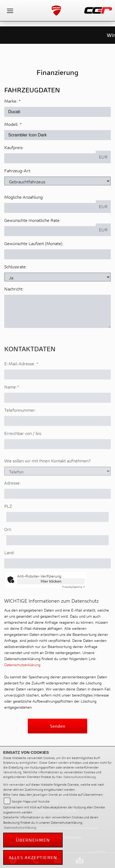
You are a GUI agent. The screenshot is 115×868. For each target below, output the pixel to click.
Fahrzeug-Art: (18, 171)
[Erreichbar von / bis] (57, 459)
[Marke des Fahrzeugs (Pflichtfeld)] (57, 112)
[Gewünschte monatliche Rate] (50, 231)
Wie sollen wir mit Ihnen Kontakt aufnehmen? (47, 476)
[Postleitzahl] (57, 532)
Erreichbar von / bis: (23, 448)
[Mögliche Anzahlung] (50, 208)
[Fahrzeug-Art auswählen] (57, 181)
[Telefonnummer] (57, 436)
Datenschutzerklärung (22, 665)
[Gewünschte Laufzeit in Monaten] (57, 255)
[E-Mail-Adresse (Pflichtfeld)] (57, 389)
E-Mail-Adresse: (21, 378)
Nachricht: (14, 289)
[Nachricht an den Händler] (57, 312)
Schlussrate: (15, 267)
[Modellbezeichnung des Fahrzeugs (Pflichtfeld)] (57, 135)
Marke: (11, 101)
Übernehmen (33, 840)
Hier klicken (51, 581)
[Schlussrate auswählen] (57, 277)
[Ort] (57, 555)
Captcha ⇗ (73, 587)
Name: (11, 402)
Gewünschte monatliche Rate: (32, 220)
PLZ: (9, 521)
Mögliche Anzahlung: (24, 197)
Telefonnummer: (20, 425)
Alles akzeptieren (33, 857)
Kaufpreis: (14, 148)
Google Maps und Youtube (31, 801)
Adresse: (12, 498)
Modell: (11, 124)
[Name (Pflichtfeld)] (57, 413)
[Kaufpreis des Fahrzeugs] (50, 159)
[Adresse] (57, 509)
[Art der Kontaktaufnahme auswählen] (57, 486)
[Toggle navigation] (10, 11)
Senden (58, 726)
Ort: (8, 544)
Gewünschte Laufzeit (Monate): (34, 244)
